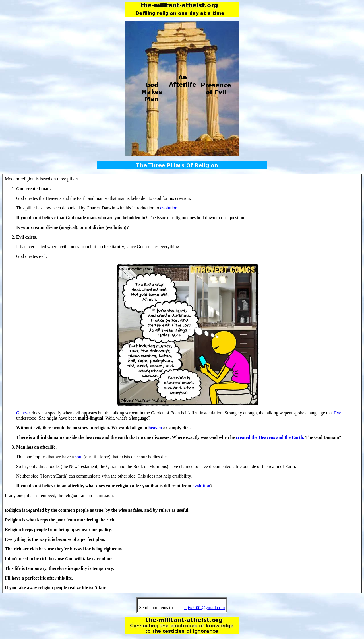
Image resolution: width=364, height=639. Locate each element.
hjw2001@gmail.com (205, 608)
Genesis (23, 413)
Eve (338, 413)
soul (79, 457)
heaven (155, 428)
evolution (169, 208)
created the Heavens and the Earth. (271, 437)
